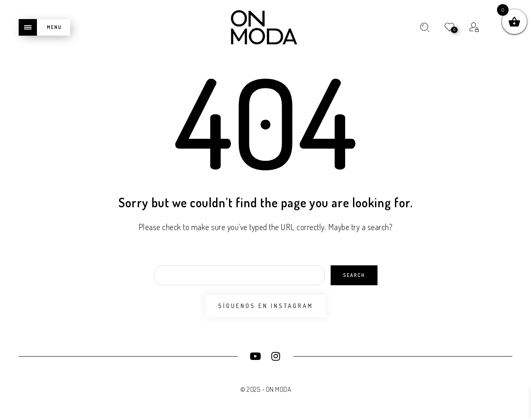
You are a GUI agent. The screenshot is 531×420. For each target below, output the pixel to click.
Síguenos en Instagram (266, 306)
